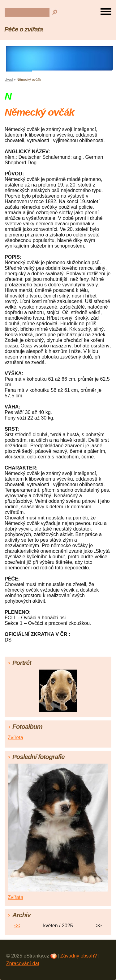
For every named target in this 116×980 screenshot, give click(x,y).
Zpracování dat (23, 964)
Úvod (9, 80)
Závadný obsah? (79, 956)
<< (17, 926)
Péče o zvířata (24, 29)
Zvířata (15, 897)
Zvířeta (15, 738)
